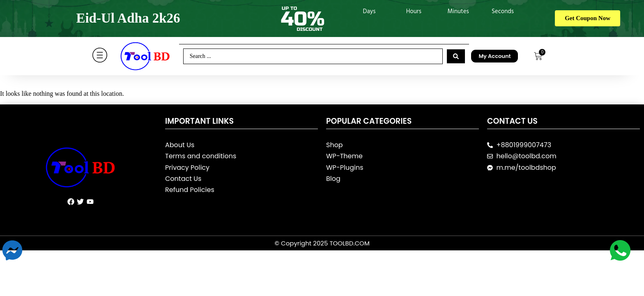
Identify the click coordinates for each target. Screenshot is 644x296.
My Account (494, 56)
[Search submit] (456, 56)
